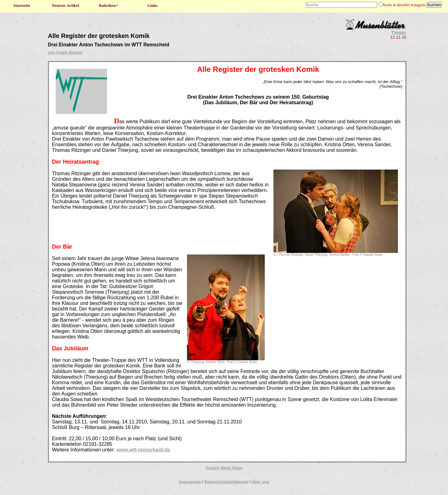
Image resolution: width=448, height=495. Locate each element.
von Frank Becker (65, 52)
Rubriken (109, 5)
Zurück (212, 468)
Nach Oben (231, 468)
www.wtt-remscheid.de (143, 450)
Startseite (22, 5)
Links (153, 5)
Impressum (190, 482)
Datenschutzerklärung (226, 482)
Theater (399, 33)
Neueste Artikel (65, 5)
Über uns (260, 482)
